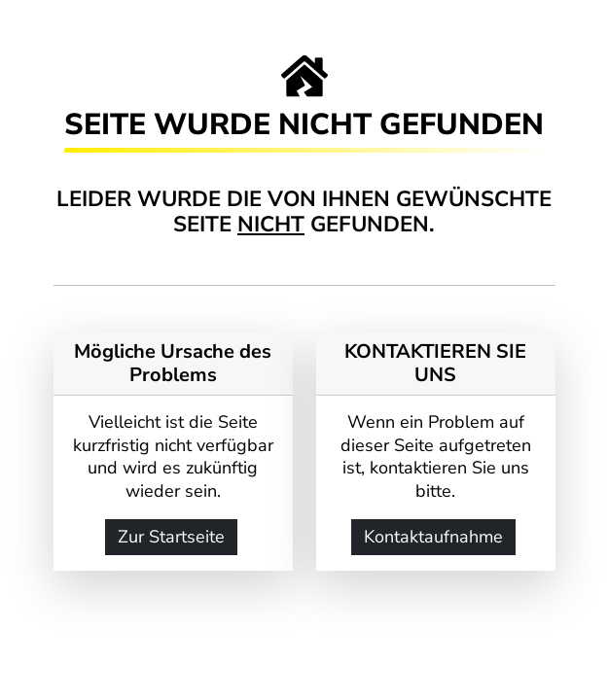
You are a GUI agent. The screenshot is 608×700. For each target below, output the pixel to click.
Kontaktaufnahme (433, 537)
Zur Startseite (171, 537)
